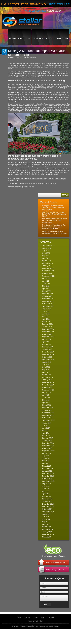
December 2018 (48, 382)
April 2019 (46, 372)
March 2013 (46, 537)
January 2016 (47, 471)
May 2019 (46, 370)
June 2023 (46, 253)
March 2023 (46, 261)
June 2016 (46, 458)
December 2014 (48, 504)
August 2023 (47, 248)
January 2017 (47, 441)
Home (12, 38)
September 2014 (48, 512)
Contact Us (61, 38)
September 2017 (48, 420)
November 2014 (48, 507)
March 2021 (46, 322)
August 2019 (47, 362)
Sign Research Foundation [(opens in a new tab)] (16, 99)
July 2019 (46, 365)
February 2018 (47, 408)
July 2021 (46, 311)
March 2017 (46, 436)
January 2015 (47, 501)
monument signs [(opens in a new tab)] (13, 65)
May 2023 (46, 256)
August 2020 (47, 339)
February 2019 (47, 377)
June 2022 (46, 284)
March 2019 (46, 375)
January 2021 (47, 327)
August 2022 (47, 278)
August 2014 (47, 514)
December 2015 (48, 474)
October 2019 (47, 357)
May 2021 (46, 317)
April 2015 (46, 494)
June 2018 (46, 398)
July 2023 (46, 251)
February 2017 (47, 438)
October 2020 (47, 334)
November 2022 (48, 271)
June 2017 (46, 428)
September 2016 (48, 451)
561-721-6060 (54, 11)
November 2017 (48, 415)
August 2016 (47, 453)
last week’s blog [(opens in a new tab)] (15, 64)
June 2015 (46, 489)
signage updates (13, 180)
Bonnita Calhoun (22, 57)
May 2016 (46, 461)
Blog (48, 38)
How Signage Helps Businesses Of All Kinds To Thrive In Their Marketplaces (55, 220)
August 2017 (47, 423)
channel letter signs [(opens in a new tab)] (63, 64)
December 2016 (48, 443)
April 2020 (46, 342)
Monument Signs (38, 184)
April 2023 (46, 258)
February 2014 (47, 529)
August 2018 (47, 392)
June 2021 (46, 314)
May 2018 (46, 400)
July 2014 (46, 517)
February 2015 (47, 499)
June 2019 (46, 367)
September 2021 (48, 306)
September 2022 (48, 276)
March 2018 (46, 405)
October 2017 (47, 418)
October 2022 (47, 273)
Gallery (38, 38)
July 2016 (46, 456)
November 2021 (48, 301)
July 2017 (46, 425)
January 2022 (47, 296)
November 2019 (48, 354)
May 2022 (46, 286)
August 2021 (47, 309)
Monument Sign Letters (25, 184)
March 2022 (46, 291)
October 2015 (47, 479)
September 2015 (48, 481)
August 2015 (47, 484)
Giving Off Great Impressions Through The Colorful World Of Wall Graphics (53, 208)
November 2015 (48, 476)
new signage (43, 179)
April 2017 (46, 433)
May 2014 (46, 522)
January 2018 (47, 410)
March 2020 (46, 344)
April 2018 (46, 403)
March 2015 (46, 496)
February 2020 (47, 347)
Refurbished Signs (50, 184)
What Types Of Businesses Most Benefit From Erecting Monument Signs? (54, 214)
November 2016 (48, 446)
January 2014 (47, 532)
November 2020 (48, 332)
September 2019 (48, 360)
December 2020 (48, 329)
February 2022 (47, 294)
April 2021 (46, 319)
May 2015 (46, 491)
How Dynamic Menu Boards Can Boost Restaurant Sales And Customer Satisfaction (54, 227)
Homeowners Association (20, 179)
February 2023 (47, 263)
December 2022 (48, 268)
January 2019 (47, 380)
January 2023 (47, 266)
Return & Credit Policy (35, 621)
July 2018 (46, 395)
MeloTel (56, 626)
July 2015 (46, 486)
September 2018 (48, 390)
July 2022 (46, 281)
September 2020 (48, 337)
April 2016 (46, 463)
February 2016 (47, 469)
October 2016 (47, 448)
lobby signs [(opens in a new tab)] (25, 65)
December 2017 (48, 413)
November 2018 (48, 385)
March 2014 (46, 527)
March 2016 (46, 466)
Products (24, 38)
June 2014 (46, 519)
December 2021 (48, 299)
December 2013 (48, 534)
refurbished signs (60, 179)
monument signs (34, 179)
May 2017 (46, 430)
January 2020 (47, 349)
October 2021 (47, 304)
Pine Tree (51, 179)
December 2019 (48, 352)
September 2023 (48, 245)
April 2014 (46, 524)
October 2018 (47, 387)
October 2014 (47, 509)
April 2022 (46, 289)
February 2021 (47, 324)
